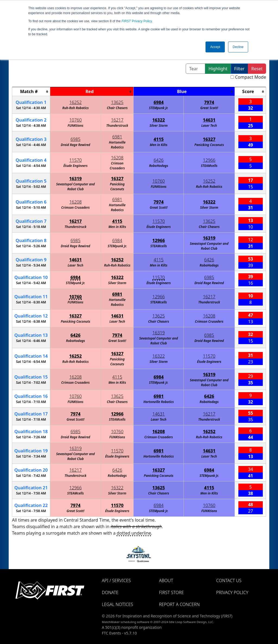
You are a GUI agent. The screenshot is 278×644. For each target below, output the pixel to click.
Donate (110, 592)
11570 (75, 160)
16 (31, 396)
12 (31, 316)
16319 (75, 179)
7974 (209, 102)
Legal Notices (117, 604)
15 (31, 377)
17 (31, 414)
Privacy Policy (137, 21)
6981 (117, 137)
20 (31, 470)
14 (31, 356)
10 (31, 277)
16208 (117, 158)
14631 (209, 120)
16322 (159, 120)
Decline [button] (238, 47)
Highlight (218, 69)
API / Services (116, 580)
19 (31, 451)
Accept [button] (215, 47)
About (166, 580)
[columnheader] (31, 92)
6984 (159, 102)
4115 (159, 139)
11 (31, 297)
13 (31, 335)
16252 (75, 102)
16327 (209, 139)
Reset (257, 69)
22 (31, 505)
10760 (75, 120)
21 (31, 488)
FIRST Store (172, 592)
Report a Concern (179, 604)
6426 (159, 160)
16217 (117, 120)
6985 (76, 139)
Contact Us (229, 580)
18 (31, 432)
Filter (239, 69)
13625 (117, 102)
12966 (209, 160)
